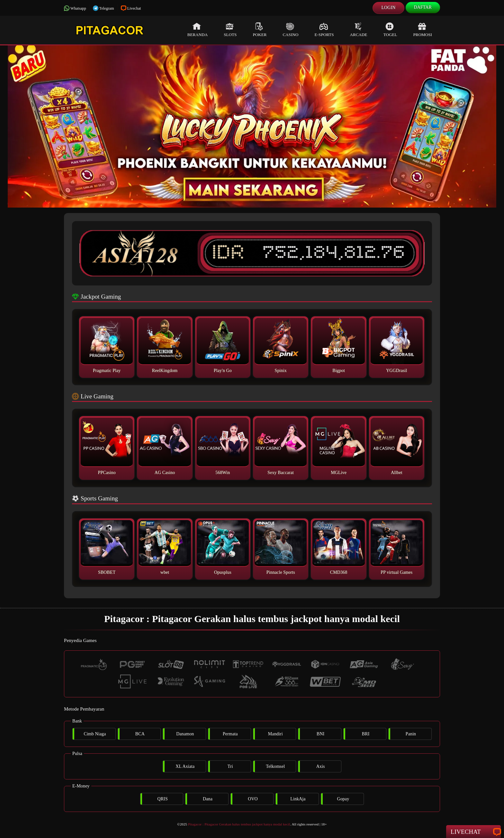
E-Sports (324, 30)
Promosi (423, 30)
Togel (390, 30)
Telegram (104, 8)
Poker (260, 30)
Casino (291, 30)
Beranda (198, 30)
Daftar (423, 7)
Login (388, 8)
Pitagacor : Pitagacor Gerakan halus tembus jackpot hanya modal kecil (239, 824)
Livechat (131, 8)
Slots (230, 30)
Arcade (359, 30)
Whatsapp (75, 8)
